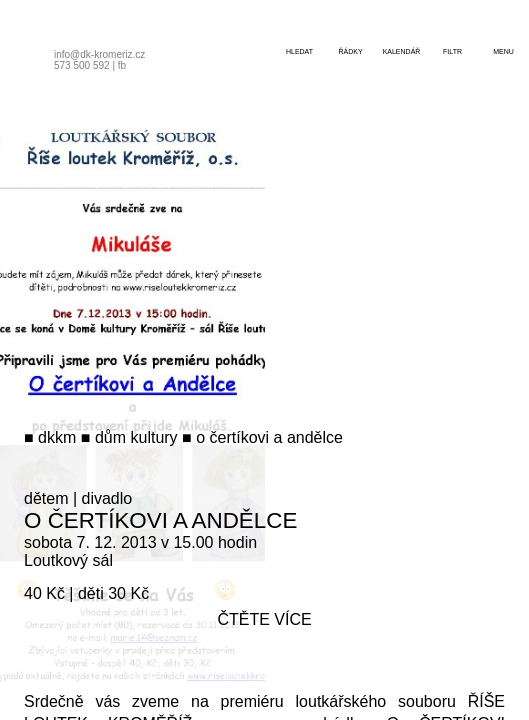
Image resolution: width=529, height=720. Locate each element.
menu (503, 51)
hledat (299, 51)
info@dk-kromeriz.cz (99, 54)
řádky (350, 51)
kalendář (402, 51)
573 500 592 (82, 65)
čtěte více (264, 619)
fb (122, 65)
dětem (46, 498)
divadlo (107, 498)
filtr (452, 51)
